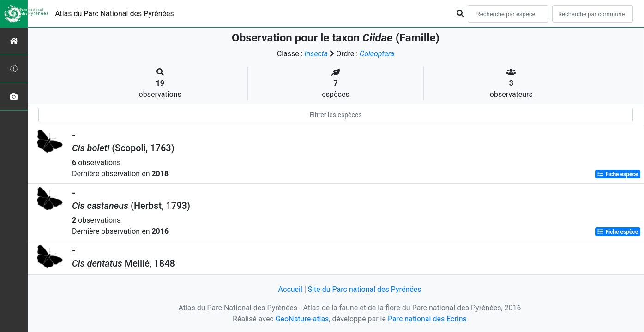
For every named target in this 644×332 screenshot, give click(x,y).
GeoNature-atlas (302, 319)
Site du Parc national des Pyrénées (365, 289)
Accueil (290, 289)
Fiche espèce (617, 174)
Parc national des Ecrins (427, 319)
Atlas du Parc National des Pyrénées (114, 14)
